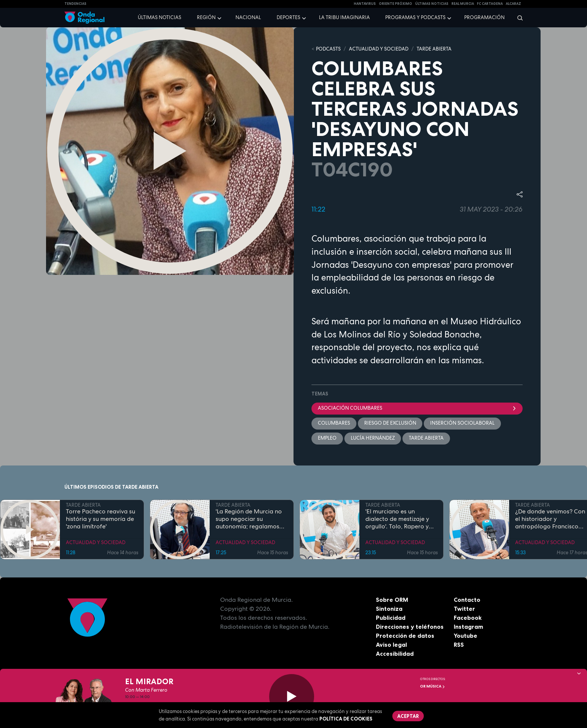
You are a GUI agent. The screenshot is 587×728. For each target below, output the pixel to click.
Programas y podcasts (415, 17)
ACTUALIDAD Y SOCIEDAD (379, 49)
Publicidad (391, 618)
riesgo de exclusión (390, 423)
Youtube (466, 636)
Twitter (464, 609)
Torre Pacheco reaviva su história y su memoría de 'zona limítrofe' (101, 520)
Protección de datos (405, 636)
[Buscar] (518, 18)
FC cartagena (490, 4)
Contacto (467, 600)
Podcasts (328, 49)
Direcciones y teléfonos (410, 627)
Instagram (469, 627)
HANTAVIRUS (365, 4)
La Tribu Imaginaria (344, 17)
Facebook (468, 618)
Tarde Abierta (427, 438)
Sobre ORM (392, 600)
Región (206, 17)
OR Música (433, 686)
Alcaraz (513, 4)
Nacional (248, 17)
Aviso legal (391, 645)
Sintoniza (389, 609)
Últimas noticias (159, 17)
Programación (484, 17)
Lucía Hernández (373, 438)
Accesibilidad (395, 654)
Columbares (334, 423)
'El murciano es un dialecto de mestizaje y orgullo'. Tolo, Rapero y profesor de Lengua (397, 520)
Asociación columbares (417, 408)
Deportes (288, 17)
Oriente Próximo (396, 4)
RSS (459, 645)
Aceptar (408, 716)
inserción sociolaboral (463, 423)
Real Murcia (463, 4)
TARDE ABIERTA (434, 49)
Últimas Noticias (432, 4)
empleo (327, 438)
